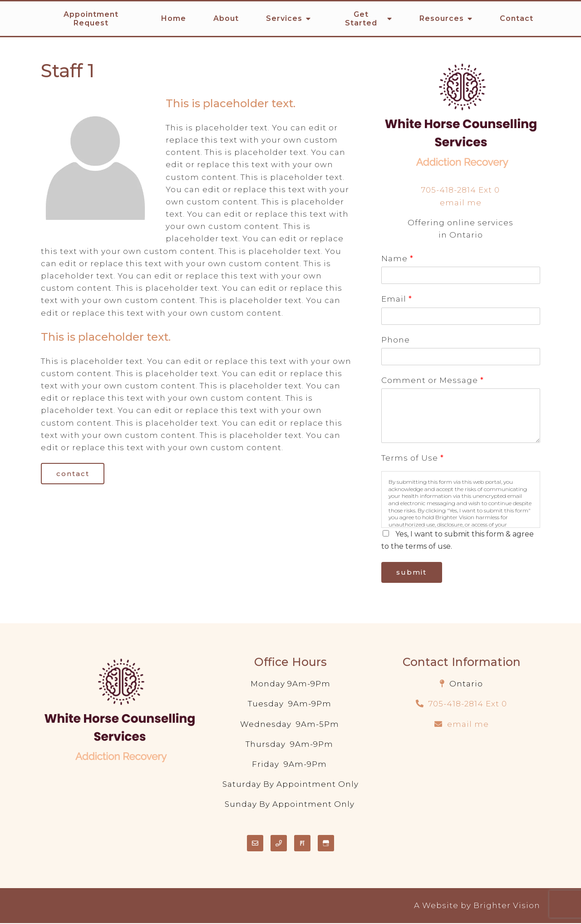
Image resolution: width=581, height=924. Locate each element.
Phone (396, 340)
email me (461, 203)
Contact (517, 18)
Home (174, 18)
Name (397, 258)
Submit (413, 573)
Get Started (361, 19)
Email (396, 299)
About (226, 18)
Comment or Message (432, 380)
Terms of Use (412, 458)
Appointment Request (91, 19)
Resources (442, 18)
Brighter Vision (507, 906)
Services (284, 18)
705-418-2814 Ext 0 (460, 190)
